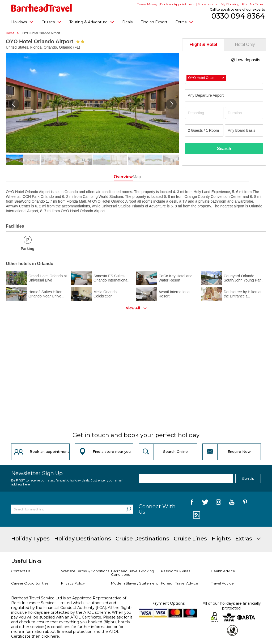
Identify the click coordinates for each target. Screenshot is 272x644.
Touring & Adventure (92, 22)
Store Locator (208, 4)
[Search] (129, 509)
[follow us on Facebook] (192, 503)
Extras (184, 22)
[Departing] (204, 113)
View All (133, 308)
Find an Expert (154, 22)
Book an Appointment (178, 4)
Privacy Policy (73, 583)
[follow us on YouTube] (232, 503)
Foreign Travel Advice (180, 583)
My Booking (230, 4)
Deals (127, 22)
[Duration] (244, 113)
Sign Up (248, 478)
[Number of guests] (204, 130)
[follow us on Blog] (196, 515)
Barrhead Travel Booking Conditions (133, 573)
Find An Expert (253, 4)
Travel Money (147, 4)
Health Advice (223, 571)
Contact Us (21, 571)
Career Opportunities (30, 583)
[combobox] (224, 78)
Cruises (51, 22)
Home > (14, 33)
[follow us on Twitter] (205, 503)
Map (160, 177)
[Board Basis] (244, 130)
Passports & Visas (176, 571)
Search (224, 149)
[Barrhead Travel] (42, 8)
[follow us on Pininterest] (245, 503)
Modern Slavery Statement (135, 583)
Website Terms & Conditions (85, 571)
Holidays (22, 22)
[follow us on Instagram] (218, 503)
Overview (112, 177)
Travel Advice (222, 583)
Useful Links (26, 561)
